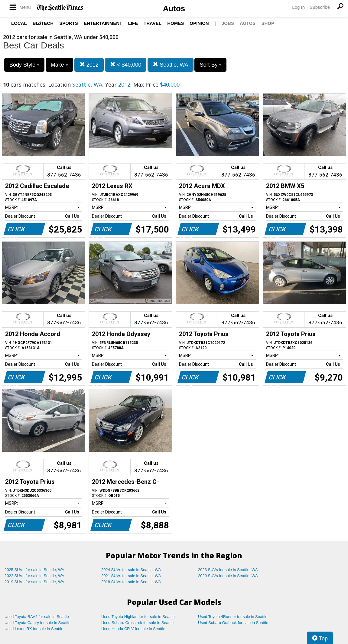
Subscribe (320, 7)
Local (19, 23)
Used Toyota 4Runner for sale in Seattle (233, 617)
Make (59, 65)
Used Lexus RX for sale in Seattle (34, 629)
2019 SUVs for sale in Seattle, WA (34, 582)
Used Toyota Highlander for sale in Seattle (138, 617)
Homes (176, 23)
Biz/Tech (43, 23)
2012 (89, 65)
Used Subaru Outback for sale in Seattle (233, 623)
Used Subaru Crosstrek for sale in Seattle (137, 623)
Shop (268, 23)
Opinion (199, 23)
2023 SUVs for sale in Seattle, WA (228, 570)
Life (133, 23)
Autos (174, 8)
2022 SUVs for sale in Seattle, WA (34, 576)
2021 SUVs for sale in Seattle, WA (131, 576)
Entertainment (103, 23)
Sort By (210, 65)
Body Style (24, 65)
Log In (298, 7)
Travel (153, 23)
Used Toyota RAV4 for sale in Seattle (37, 617)
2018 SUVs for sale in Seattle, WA (131, 582)
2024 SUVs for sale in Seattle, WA (131, 570)
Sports (69, 23)
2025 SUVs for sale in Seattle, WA (34, 570)
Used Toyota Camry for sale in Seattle (37, 623)
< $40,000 (126, 65)
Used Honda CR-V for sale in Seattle (133, 629)
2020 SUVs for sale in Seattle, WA (228, 576)
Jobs (228, 23)
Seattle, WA (170, 65)
